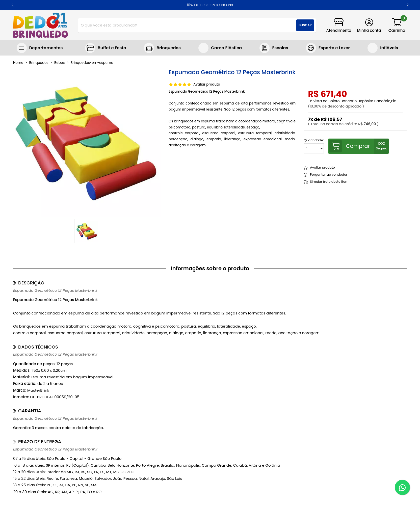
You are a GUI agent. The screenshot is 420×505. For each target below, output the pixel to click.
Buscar (305, 25)
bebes (59, 63)
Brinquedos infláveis (383, 48)
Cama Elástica (226, 48)
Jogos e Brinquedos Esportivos (328, 48)
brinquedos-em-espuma (92, 63)
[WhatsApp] (402, 487)
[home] (41, 25)
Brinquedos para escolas (274, 48)
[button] (408, 5)
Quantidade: (314, 146)
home (18, 63)
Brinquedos (169, 48)
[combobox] (197, 25)
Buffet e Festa (112, 48)
